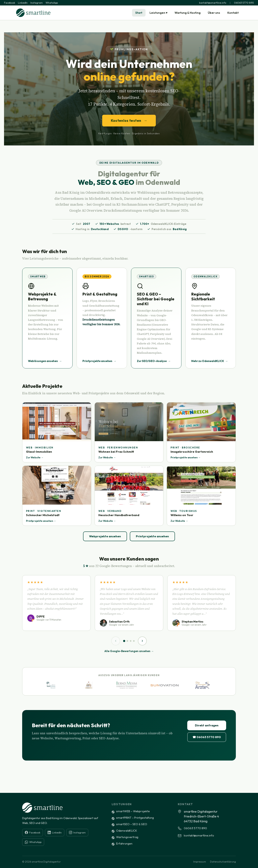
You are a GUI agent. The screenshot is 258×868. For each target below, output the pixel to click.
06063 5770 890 (244, 3)
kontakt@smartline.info (213, 3)
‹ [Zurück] (116, 641)
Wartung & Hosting (188, 13)
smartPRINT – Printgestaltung (135, 818)
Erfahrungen (124, 844)
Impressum (200, 862)
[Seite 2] (127, 641)
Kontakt (233, 13)
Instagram (37, 3)
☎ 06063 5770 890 (207, 737)
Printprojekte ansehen (152, 536)
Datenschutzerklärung (223, 862)
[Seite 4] (134, 641)
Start (139, 13)
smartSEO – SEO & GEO (132, 824)
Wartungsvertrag (127, 837)
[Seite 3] (131, 641)
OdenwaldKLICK (127, 831)
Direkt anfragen (207, 725)
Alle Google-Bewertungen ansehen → (129, 651)
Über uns (214, 13)
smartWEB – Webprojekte (133, 811)
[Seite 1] (124, 641)
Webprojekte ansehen (105, 536)
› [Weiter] (142, 641)
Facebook (10, 3)
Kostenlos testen (129, 120)
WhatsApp (52, 3)
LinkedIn (23, 3)
